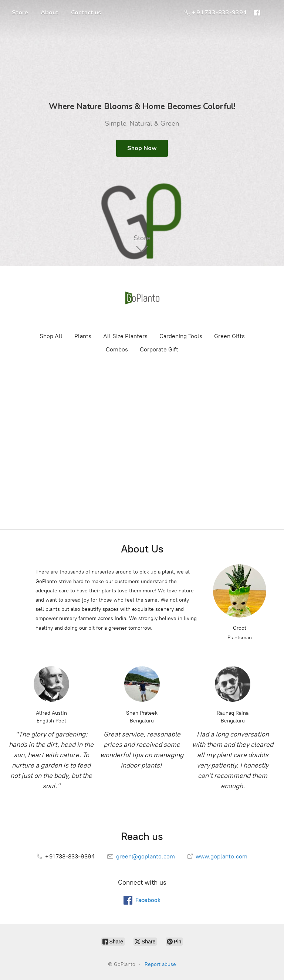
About (50, 13)
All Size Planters (125, 336)
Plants (83, 336)
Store (20, 13)
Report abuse (160, 964)
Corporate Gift (159, 349)
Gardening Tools (181, 336)
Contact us (86, 13)
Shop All (51, 336)
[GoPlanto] (142, 299)
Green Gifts (229, 336)
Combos (117, 349)
